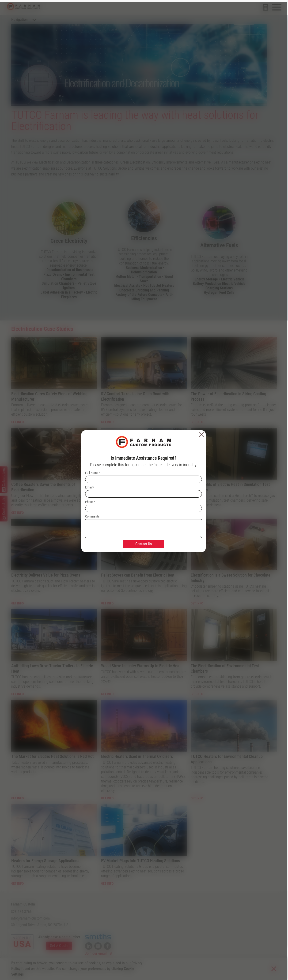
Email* (90, 486)
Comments (93, 515)
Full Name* (93, 472)
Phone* (91, 501)
